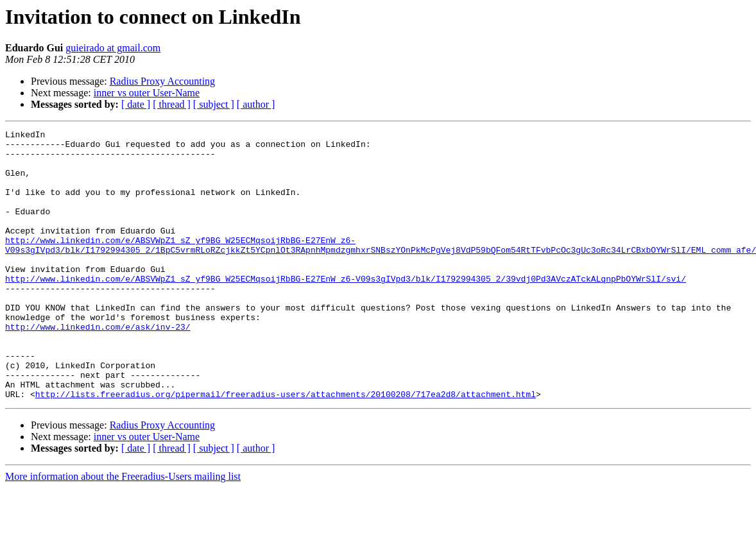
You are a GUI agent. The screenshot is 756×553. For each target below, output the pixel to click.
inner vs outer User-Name (147, 93)
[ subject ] (214, 104)
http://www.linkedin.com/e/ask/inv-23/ (98, 367)
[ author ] (256, 104)
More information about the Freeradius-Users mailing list (123, 530)
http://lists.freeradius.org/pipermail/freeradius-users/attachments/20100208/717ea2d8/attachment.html (286, 448)
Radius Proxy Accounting (162, 81)
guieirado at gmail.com (113, 48)
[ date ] (136, 104)
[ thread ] (172, 104)
